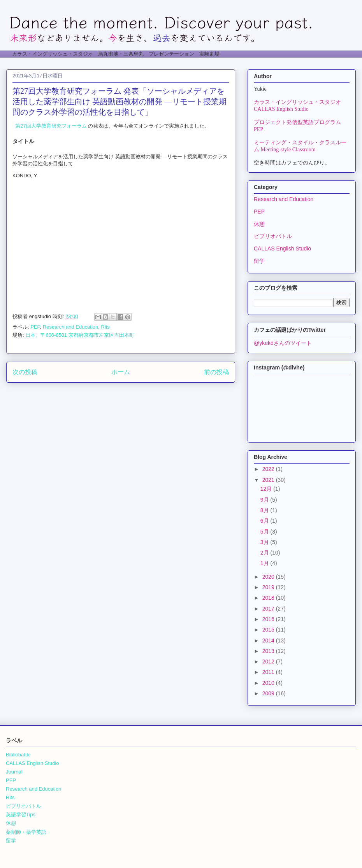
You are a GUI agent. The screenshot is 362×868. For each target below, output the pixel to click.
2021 (269, 480)
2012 (269, 661)
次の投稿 (25, 372)
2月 (265, 553)
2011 (269, 672)
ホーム (121, 372)
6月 (265, 521)
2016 (269, 619)
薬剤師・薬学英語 (26, 832)
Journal (14, 772)
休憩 (259, 224)
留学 (259, 261)
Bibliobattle (18, 755)
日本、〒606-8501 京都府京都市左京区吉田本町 (80, 335)
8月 (265, 510)
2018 (269, 598)
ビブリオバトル (273, 236)
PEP (35, 327)
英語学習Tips (21, 815)
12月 (267, 489)
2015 (269, 630)
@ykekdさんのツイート (283, 343)
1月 (265, 563)
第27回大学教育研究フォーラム (50, 126)
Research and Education (70, 327)
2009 (269, 693)
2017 (269, 609)
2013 (269, 651)
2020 (269, 577)
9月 (265, 500)
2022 (269, 469)
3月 (265, 542)
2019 (269, 587)
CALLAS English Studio (282, 248)
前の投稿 (216, 372)
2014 (269, 640)
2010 (269, 683)
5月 (265, 532)
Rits (105, 327)
